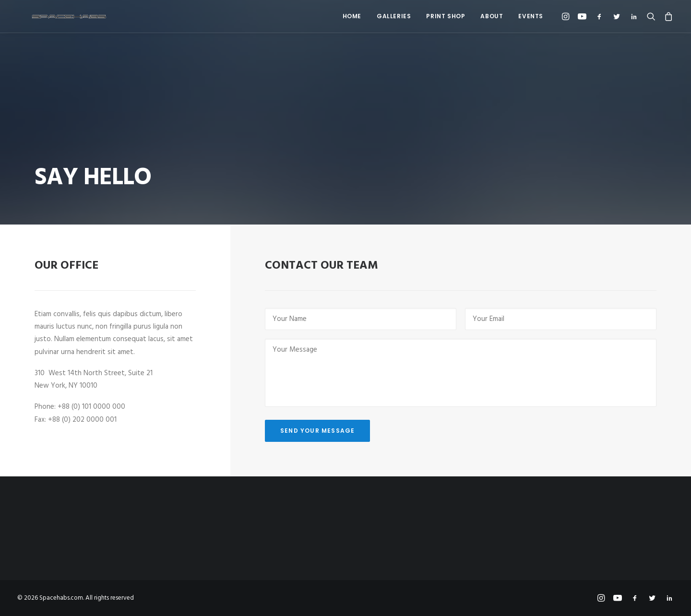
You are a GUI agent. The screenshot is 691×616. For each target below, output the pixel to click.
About (492, 16)
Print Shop (446, 16)
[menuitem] (352, 16)
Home (352, 16)
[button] (567, 16)
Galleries (394, 16)
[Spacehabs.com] (56, 16)
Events (531, 16)
